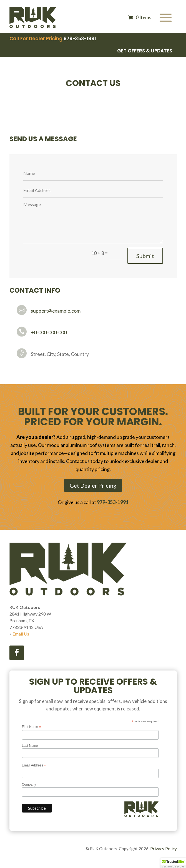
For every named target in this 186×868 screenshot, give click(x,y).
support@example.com (56, 311)
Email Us (21, 634)
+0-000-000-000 (49, 332)
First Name (32, 727)
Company (29, 785)
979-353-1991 (80, 39)
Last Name (30, 746)
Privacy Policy (164, 849)
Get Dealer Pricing (93, 485)
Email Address (34, 766)
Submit (145, 256)
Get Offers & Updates (145, 51)
